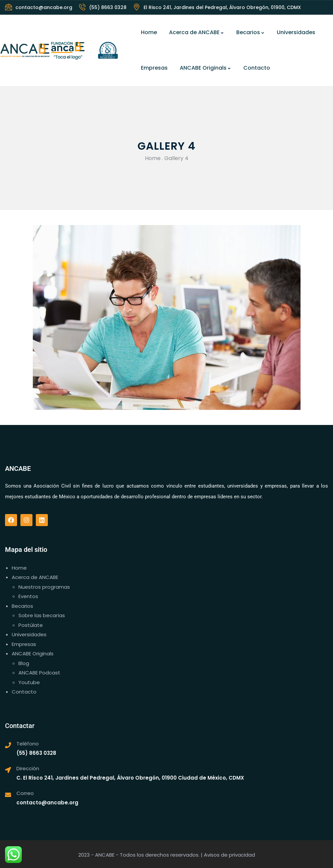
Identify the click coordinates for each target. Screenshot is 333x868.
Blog (24, 663)
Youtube (29, 682)
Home (149, 32)
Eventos (28, 596)
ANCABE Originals (205, 68)
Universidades (296, 32)
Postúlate (31, 625)
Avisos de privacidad (229, 855)
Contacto (257, 68)
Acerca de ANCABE (197, 32)
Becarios (251, 32)
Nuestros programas (44, 587)
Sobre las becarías (42, 615)
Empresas (154, 68)
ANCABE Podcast (39, 673)
